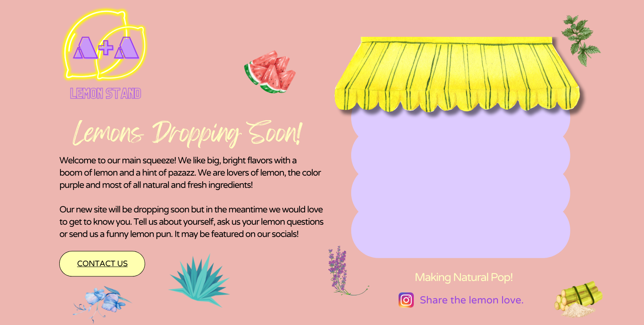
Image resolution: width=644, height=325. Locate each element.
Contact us (102, 264)
